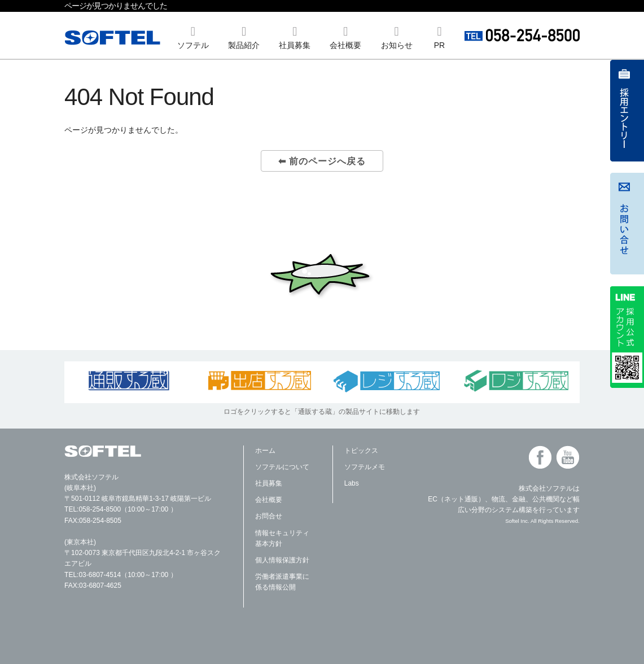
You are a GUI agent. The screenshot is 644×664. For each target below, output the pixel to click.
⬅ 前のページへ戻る (322, 161)
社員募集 (269, 483)
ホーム (265, 451)
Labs (352, 483)
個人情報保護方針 (282, 560)
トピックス (361, 451)
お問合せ (269, 516)
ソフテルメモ (365, 467)
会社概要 (269, 500)
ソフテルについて (282, 467)
